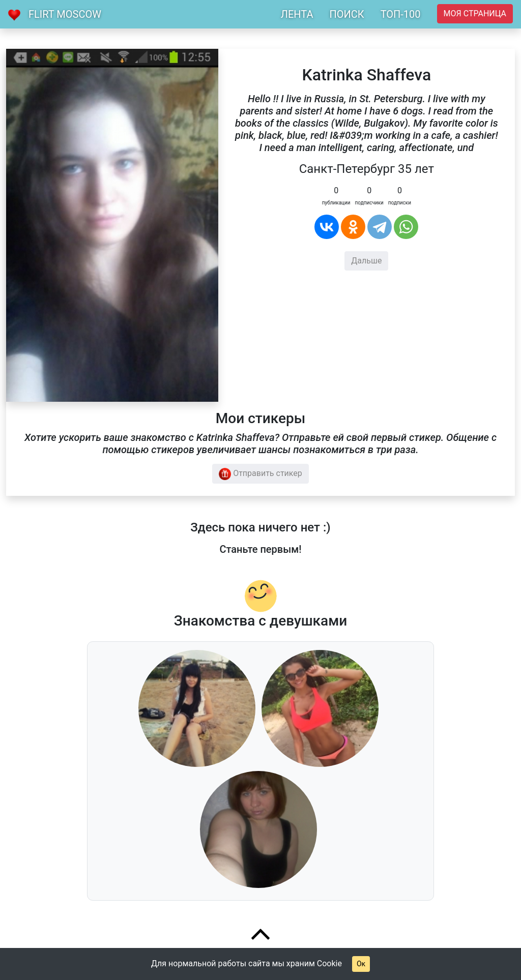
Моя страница (475, 13)
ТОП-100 (401, 14)
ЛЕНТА (297, 14)
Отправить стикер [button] (260, 474)
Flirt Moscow (65, 14)
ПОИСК (346, 14)
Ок (361, 964)
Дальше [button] (366, 261)
